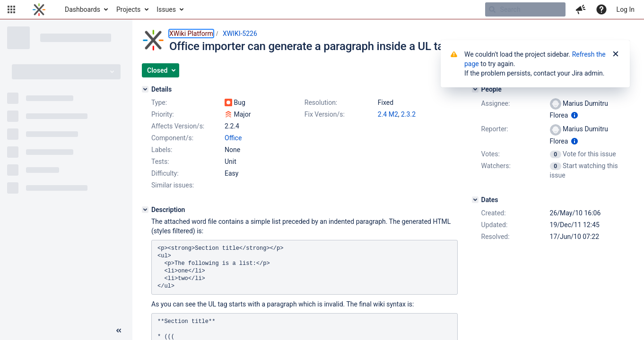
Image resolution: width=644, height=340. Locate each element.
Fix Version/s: (325, 114)
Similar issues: (173, 185)
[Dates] (475, 200)
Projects (128, 9)
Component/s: (172, 138)
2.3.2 (408, 114)
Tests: (160, 161)
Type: (159, 102)
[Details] (145, 89)
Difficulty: (165, 173)
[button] (11, 9)
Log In (626, 9)
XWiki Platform (191, 34)
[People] (475, 89)
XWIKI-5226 (240, 34)
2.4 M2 (388, 114)
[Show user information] (574, 115)
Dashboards (83, 9)
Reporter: (495, 129)
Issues (166, 9)
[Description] (145, 210)
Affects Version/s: (178, 126)
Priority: (163, 114)
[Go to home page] (39, 9)
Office (233, 138)
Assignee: (496, 103)
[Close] (616, 54)
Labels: (162, 150)
